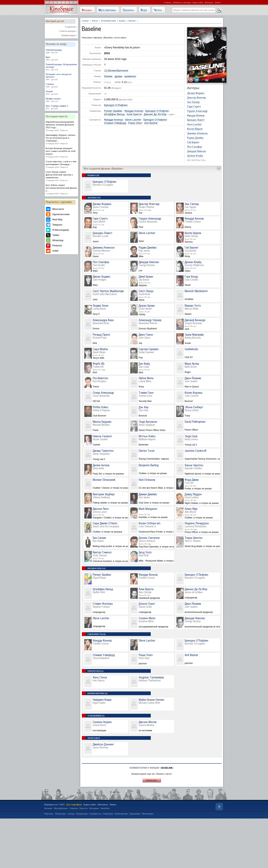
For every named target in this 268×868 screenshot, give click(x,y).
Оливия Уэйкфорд (115, 123)
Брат (61, 58)
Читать (158, 10)
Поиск (218, 2)
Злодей (61, 93)
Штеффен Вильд (114, 114)
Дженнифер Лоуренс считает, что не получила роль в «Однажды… (61, 139)
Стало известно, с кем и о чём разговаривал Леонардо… (61, 164)
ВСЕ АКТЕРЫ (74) (197, 160)
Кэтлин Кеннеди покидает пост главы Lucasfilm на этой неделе (61, 152)
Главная (168, 2)
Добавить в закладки (182, 2)
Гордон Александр (197, 111)
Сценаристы (95, 814)
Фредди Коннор (134, 111)
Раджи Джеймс (195, 138)
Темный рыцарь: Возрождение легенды (61, 67)
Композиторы (121, 814)
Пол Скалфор (194, 147)
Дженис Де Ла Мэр (155, 114)
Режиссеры (60, 814)
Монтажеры (148, 814)
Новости (84, 808)
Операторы (108, 814)
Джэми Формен (196, 93)
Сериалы (128, 10)
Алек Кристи (134, 114)
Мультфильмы (107, 10)
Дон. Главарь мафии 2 (61, 107)
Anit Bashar (151, 123)
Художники (135, 814)
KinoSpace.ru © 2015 (54, 805)
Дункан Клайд (195, 156)
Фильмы (87, 10)
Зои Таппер (193, 102)
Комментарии (69, 35)
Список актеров (67, 31)
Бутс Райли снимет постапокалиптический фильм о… (61, 189)
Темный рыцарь (61, 51)
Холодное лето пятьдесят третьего (61, 77)
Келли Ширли (195, 129)
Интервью (94, 808)
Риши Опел (135, 123)
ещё (172, 114)
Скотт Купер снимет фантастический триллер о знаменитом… (61, 176)
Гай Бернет (193, 142)
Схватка (61, 85)
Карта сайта (198, 2)
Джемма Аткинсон (197, 133)
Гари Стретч (194, 107)
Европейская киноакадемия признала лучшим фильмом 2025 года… (61, 126)
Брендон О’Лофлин (116, 105)
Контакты (209, 2)
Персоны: (49, 814)
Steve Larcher (133, 120)
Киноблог (105, 808)
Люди (144, 10)
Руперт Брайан (113, 111)
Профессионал (61, 100)
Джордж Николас (197, 151)
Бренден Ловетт (196, 120)
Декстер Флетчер (196, 98)
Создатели (70, 27)
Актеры (71, 814)
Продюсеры (82, 814)
